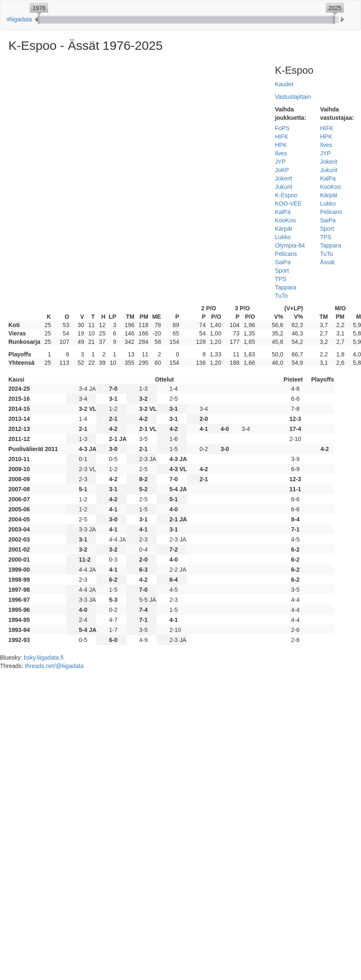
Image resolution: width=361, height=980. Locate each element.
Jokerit (283, 178)
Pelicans (286, 254)
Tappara (285, 287)
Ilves (281, 153)
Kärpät (283, 229)
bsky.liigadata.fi (44, 658)
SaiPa (282, 262)
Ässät (327, 262)
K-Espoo (286, 195)
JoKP (282, 170)
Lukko (282, 237)
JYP (280, 162)
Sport (282, 271)
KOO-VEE (288, 204)
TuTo (281, 296)
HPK (281, 145)
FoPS (282, 128)
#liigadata (19, 19)
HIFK (281, 137)
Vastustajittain (293, 97)
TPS (280, 279)
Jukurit (283, 187)
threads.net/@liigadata (54, 666)
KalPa (282, 212)
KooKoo (285, 220)
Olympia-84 (290, 245)
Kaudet (284, 84)
